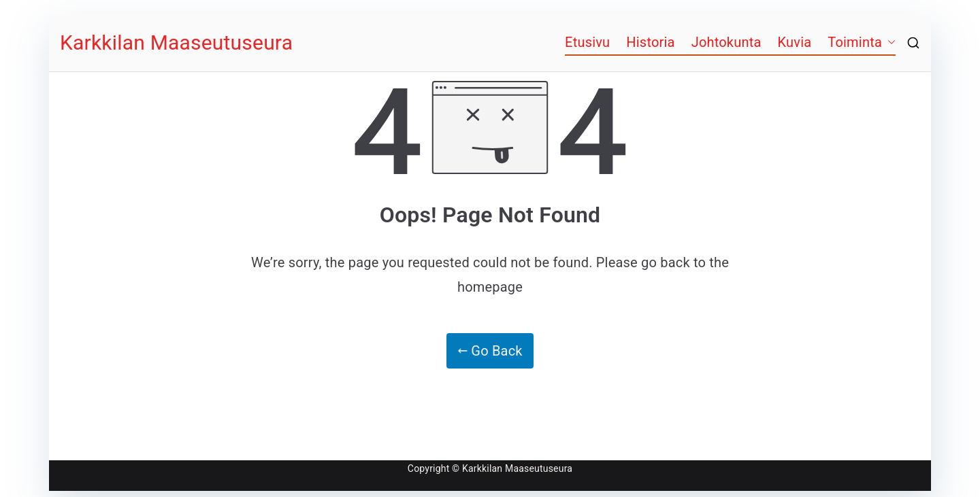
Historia (650, 42)
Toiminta (855, 42)
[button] (889, 42)
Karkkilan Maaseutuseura (176, 42)
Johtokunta (726, 42)
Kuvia (795, 42)
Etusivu (587, 42)
